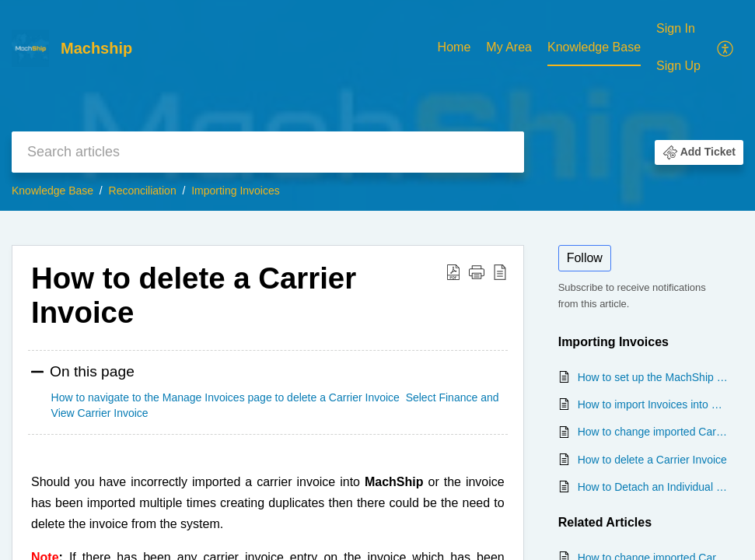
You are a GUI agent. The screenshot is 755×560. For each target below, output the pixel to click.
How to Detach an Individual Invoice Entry (653, 487)
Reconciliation (143, 191)
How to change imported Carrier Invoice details (653, 432)
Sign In (676, 28)
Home (454, 47)
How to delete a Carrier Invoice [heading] (194, 295)
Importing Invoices (236, 191)
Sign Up (678, 66)
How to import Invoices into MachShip (653, 404)
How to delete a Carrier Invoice (652, 460)
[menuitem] (454, 48)
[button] (726, 47)
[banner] (377, 105)
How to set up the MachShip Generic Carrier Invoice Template (653, 377)
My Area (509, 47)
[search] (268, 152)
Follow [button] (585, 258)
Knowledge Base (594, 47)
